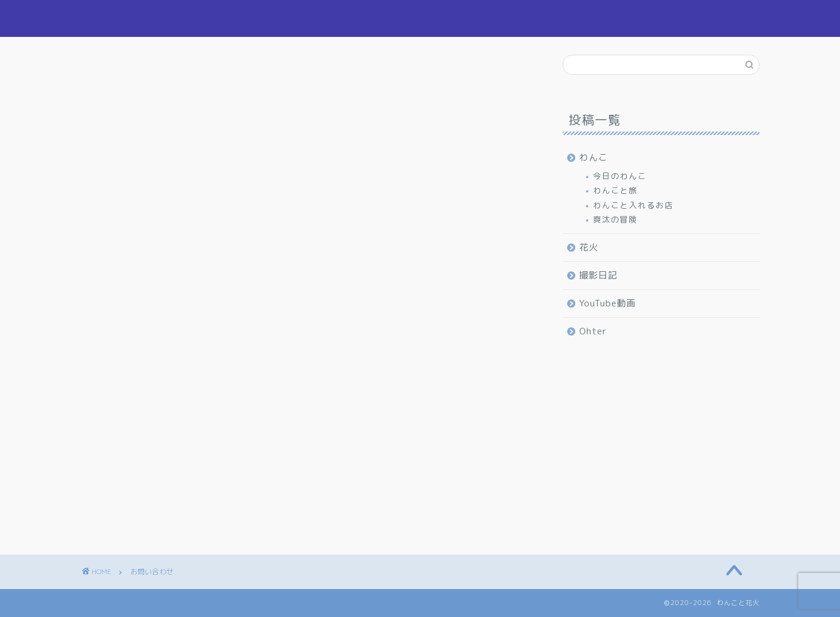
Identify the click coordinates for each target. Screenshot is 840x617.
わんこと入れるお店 (633, 205)
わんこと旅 (615, 190)
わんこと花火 (120, 18)
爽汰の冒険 (615, 219)
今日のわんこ (620, 176)
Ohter (593, 331)
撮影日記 (623, 18)
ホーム (458, 18)
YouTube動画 (608, 303)
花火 (566, 18)
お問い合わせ (697, 18)
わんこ (514, 18)
